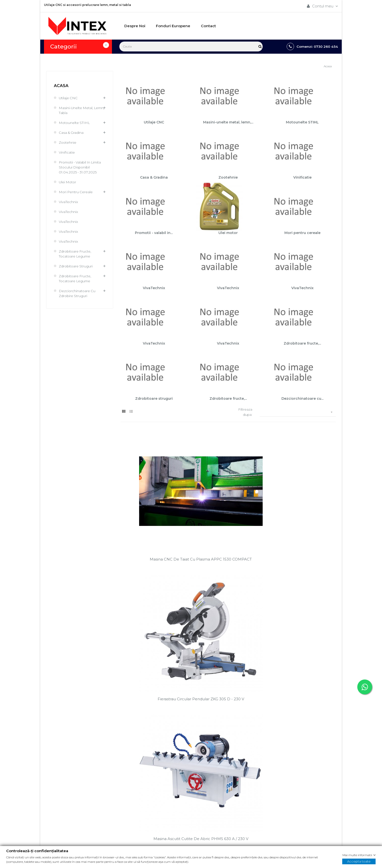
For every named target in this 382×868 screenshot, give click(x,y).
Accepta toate (359, 861)
